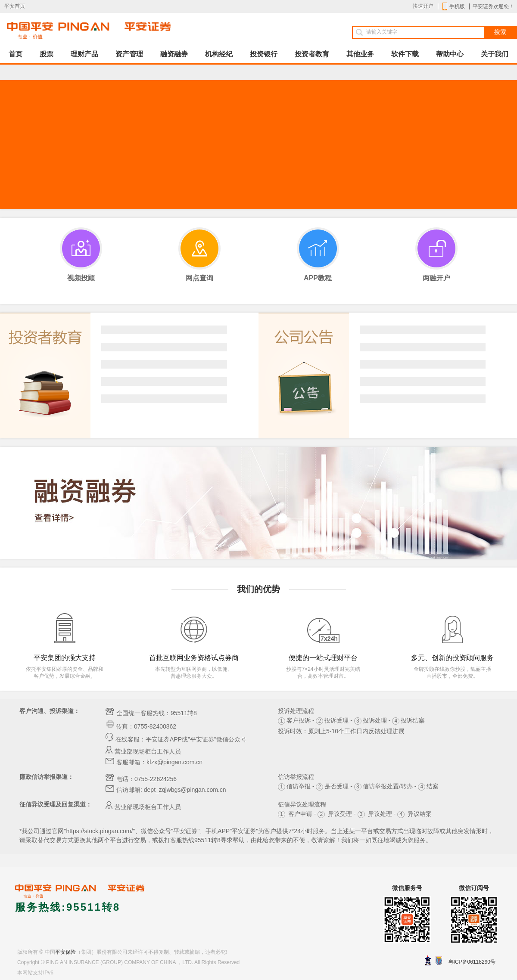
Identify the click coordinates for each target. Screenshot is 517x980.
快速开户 (423, 6)
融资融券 (174, 54)
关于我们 (495, 54)
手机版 (454, 6)
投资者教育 (312, 54)
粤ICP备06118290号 (472, 962)
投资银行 (264, 54)
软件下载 (405, 54)
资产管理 (129, 54)
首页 (16, 54)
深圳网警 (428, 960)
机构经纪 (219, 54)
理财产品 (84, 54)
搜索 (500, 32)
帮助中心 (450, 54)
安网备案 (439, 961)
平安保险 (65, 952)
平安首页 (15, 6)
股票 (47, 54)
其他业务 (360, 54)
